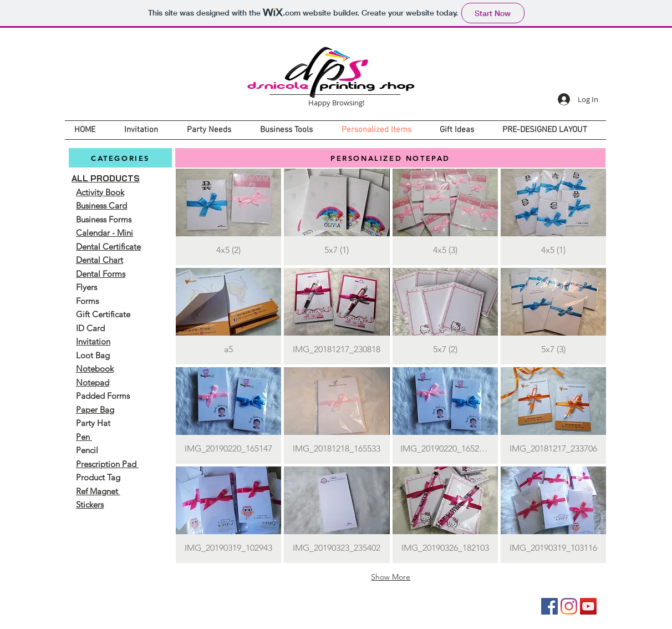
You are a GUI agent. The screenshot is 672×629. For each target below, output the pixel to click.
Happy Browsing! (336, 103)
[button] (228, 217)
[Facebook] (549, 606)
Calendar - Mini (105, 233)
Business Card (101, 206)
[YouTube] (588, 606)
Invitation (93, 341)
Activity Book (100, 192)
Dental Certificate (108, 247)
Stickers (90, 504)
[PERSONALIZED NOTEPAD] (390, 158)
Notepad (93, 382)
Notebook (95, 369)
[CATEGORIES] (120, 158)
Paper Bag (95, 410)
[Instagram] (569, 606)
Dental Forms (101, 274)
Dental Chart (100, 260)
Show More (391, 577)
